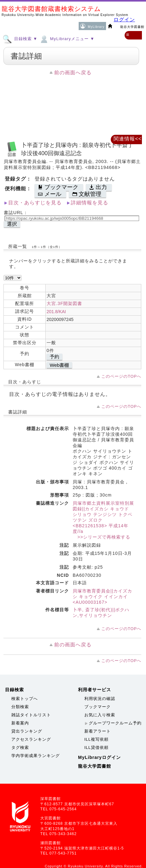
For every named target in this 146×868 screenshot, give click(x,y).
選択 (12, 224)
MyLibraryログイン (99, 757)
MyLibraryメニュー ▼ (67, 39)
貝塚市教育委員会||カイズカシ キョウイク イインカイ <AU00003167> (102, 597)
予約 (54, 357)
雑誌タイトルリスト (31, 715)
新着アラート (98, 731)
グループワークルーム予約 (115, 723)
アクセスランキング (31, 739)
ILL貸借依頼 (96, 747)
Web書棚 (59, 365)
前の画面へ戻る (73, 73)
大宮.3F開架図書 (64, 303)
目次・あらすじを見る (35, 203)
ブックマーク (98, 707)
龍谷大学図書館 (95, 766)
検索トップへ (25, 699)
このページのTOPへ (121, 376)
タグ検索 (20, 747)
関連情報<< (128, 139)
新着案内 (20, 723)
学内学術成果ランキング (36, 756)
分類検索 (20, 707)
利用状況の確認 (100, 699)
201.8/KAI (56, 312)
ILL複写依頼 (96, 739)
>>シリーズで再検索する (101, 537)
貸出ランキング (27, 731)
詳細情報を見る (90, 203)
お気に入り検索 (100, 715)
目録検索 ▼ (20, 39)
